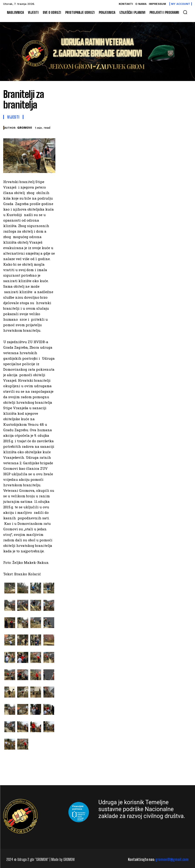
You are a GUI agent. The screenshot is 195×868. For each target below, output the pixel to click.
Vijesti (13, 117)
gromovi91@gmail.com (172, 859)
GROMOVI (25, 128)
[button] (185, 12)
